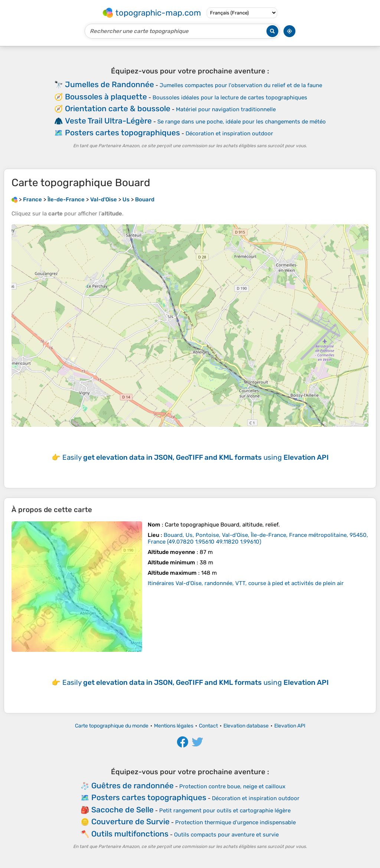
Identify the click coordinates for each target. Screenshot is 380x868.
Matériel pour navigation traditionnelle (226, 109)
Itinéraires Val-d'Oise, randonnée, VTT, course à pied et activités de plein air (246, 583)
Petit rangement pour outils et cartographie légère (225, 811)
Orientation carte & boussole (118, 108)
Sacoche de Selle (122, 810)
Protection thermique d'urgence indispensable (235, 822)
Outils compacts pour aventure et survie (226, 835)
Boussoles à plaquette (106, 97)
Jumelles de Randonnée (109, 84)
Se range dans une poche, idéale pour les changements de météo (242, 122)
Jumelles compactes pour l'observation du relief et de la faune (241, 85)
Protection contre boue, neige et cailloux (232, 786)
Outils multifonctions (130, 834)
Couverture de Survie (130, 821)
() (258, 538)
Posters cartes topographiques (122, 133)
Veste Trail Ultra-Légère (108, 121)
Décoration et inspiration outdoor (229, 133)
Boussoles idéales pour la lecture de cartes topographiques (230, 98)
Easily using (196, 457)
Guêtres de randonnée (132, 786)
